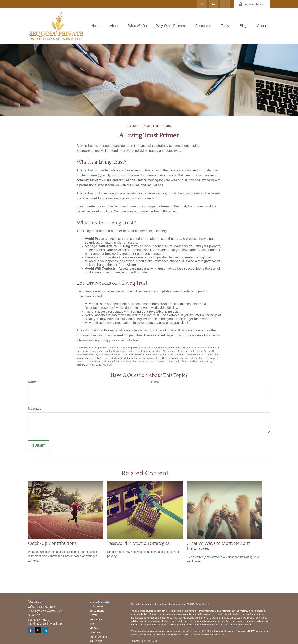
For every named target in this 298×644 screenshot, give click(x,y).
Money (94, 628)
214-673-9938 (46, 607)
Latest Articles (99, 637)
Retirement (97, 606)
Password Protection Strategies (139, 543)
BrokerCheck (202, 604)
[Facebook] (225, 4)
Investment (97, 611)
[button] (96, 26)
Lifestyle (95, 632)
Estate (94, 615)
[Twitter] (202, 4)
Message (35, 408)
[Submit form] (39, 446)
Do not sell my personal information (207, 634)
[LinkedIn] (213, 4)
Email (155, 382)
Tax (92, 624)
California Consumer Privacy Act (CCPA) (234, 631)
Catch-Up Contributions (52, 543)
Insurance (96, 619)
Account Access (252, 4)
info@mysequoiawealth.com (46, 624)
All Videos (96, 641)
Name (32, 382)
